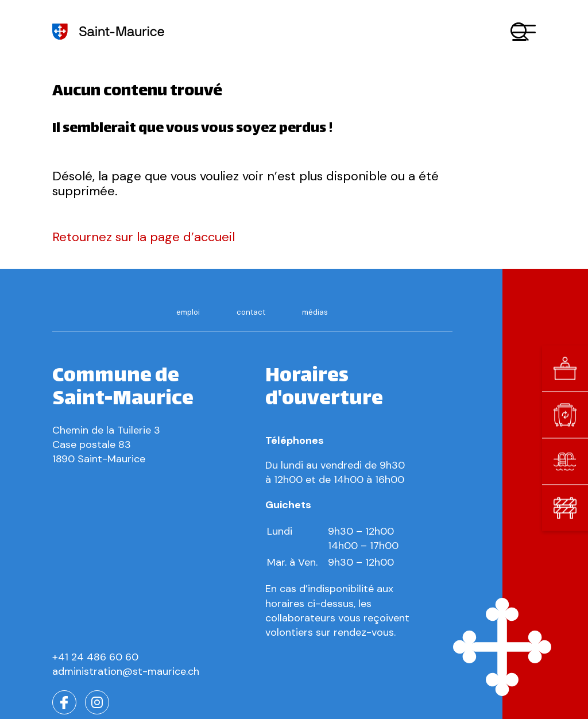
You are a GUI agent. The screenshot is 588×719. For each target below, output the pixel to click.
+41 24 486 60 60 (95, 657)
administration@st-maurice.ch (126, 671)
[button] (524, 32)
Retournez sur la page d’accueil (144, 237)
